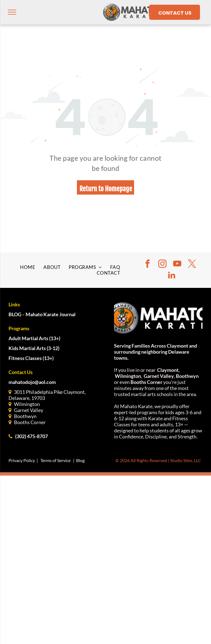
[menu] (12, 12)
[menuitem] (28, 267)
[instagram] (162, 264)
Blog (80, 460)
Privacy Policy (22, 460)
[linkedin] (172, 276)
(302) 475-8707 (31, 436)
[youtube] (177, 264)
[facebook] (148, 264)
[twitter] (192, 264)
